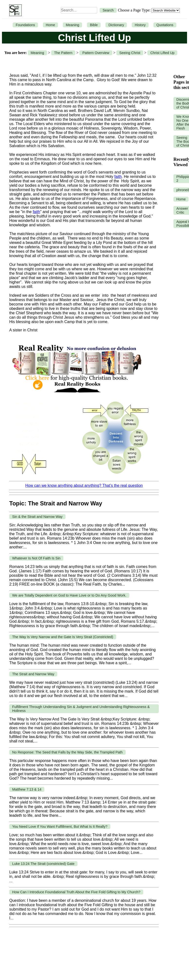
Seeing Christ (130, 53)
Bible (94, 25)
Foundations (25, 25)
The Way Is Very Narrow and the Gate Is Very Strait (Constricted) (63, 637)
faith (118, 177)
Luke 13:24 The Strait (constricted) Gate (43, 864)
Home (50, 25)
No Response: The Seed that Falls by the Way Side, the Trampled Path (67, 752)
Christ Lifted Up (162, 53)
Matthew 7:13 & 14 (27, 789)
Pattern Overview (96, 53)
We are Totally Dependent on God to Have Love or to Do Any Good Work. (69, 595)
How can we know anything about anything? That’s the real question (84, 485)
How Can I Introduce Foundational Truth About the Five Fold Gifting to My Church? (76, 892)
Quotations (165, 25)
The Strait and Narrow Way (33, 674)
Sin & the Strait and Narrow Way (37, 517)
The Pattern (63, 53)
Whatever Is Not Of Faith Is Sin (36, 558)
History (140, 25)
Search (108, 10)
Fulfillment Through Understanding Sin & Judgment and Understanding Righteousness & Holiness (81, 709)
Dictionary (116, 25)
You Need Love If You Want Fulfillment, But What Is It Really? (60, 827)
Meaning (72, 25)
